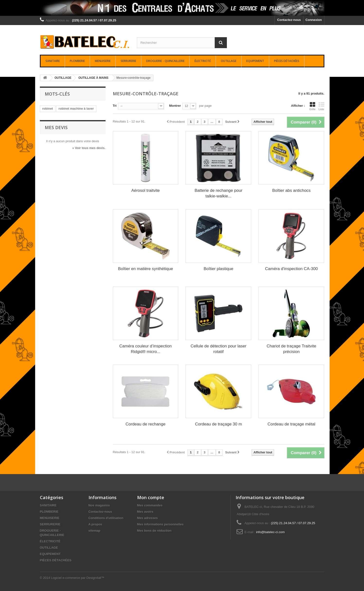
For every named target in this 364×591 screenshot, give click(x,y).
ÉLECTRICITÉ (203, 61)
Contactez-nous (289, 20)
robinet (48, 109)
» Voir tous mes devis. (89, 148)
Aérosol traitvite (146, 190)
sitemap (94, 531)
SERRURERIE (128, 61)
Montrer (175, 106)
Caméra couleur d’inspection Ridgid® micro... (146, 349)
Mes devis (56, 127)
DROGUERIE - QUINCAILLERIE (165, 61)
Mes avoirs (145, 512)
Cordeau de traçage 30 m (218, 424)
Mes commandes (150, 505)
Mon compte (151, 497)
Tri (115, 106)
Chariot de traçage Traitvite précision (291, 349)
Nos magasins (99, 505)
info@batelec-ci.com (270, 532)
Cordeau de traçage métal (291, 424)
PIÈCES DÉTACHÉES (287, 61)
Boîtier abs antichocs (292, 190)
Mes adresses (147, 518)
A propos (95, 524)
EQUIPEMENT (255, 61)
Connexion (314, 20)
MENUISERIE (103, 61)
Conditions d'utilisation (106, 518)
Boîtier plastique (219, 269)
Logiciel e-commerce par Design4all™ (78, 578)
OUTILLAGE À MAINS (93, 78)
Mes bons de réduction (154, 531)
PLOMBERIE (77, 61)
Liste (321, 106)
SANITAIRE (53, 61)
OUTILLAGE (229, 61)
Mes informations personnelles (160, 524)
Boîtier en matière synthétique (146, 269)
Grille (312, 106)
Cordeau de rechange (145, 424)
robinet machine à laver (76, 109)
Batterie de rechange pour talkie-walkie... (218, 193)
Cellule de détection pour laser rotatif (219, 349)
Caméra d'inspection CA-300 (291, 269)
